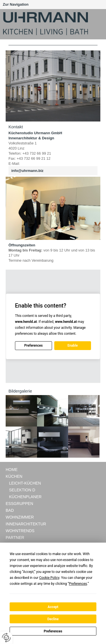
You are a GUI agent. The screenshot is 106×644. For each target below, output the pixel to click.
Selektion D (22, 490)
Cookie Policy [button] (49, 578)
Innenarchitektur (26, 524)
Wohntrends (20, 531)
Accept (53, 607)
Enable (73, 346)
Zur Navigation (16, 4)
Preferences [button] (78, 584)
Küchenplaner (25, 497)
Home (12, 470)
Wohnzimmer (20, 517)
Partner (15, 538)
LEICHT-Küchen (25, 483)
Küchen (14, 476)
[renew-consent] (6, 638)
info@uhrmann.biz (27, 171)
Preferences (53, 631)
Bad (10, 510)
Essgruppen (19, 504)
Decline (53, 619)
